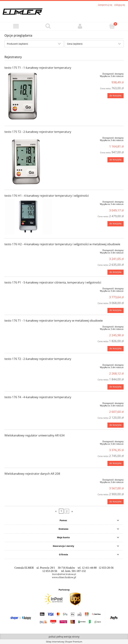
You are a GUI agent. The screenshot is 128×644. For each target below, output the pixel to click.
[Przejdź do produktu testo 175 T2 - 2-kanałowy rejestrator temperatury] (28, 160)
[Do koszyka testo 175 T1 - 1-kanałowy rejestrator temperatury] (115, 96)
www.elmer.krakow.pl (64, 577)
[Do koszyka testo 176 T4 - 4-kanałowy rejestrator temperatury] (115, 425)
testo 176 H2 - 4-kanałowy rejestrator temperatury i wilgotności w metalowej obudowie (62, 244)
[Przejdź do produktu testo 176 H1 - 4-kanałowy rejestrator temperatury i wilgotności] (28, 216)
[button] (16, 26)
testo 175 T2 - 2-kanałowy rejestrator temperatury (38, 132)
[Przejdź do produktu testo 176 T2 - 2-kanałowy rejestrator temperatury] (28, 364)
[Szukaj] (48, 26)
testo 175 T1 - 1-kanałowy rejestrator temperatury (38, 68)
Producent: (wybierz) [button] (17, 44)
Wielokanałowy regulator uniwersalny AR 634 (35, 435)
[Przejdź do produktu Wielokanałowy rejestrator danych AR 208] (28, 479)
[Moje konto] (80, 26)
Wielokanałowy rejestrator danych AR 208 (32, 474)
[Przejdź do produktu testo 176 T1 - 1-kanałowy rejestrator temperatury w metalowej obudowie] (28, 326)
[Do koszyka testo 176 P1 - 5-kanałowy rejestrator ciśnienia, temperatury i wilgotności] (115, 310)
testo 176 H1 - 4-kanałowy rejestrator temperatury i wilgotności (47, 196)
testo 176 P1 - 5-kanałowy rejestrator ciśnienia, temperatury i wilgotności (53, 282)
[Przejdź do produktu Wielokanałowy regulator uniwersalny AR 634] (28, 441)
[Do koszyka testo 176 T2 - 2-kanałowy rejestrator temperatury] (115, 387)
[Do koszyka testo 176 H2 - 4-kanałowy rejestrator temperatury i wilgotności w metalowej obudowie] (115, 272)
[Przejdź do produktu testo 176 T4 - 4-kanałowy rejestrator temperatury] (28, 403)
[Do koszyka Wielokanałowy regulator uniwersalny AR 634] (115, 463)
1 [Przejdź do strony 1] (61, 511)
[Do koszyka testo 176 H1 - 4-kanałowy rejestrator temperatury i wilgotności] (115, 224)
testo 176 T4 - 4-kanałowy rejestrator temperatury (38, 397)
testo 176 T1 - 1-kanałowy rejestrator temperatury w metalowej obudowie (54, 320)
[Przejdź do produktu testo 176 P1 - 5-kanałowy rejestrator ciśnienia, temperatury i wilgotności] (28, 288)
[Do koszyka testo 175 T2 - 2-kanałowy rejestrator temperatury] (115, 160)
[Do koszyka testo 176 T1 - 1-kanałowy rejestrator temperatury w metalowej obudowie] (115, 349)
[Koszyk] (112, 26)
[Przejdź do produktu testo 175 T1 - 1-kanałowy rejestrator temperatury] (28, 96)
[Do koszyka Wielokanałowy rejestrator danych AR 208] (115, 502)
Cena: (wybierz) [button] (75, 44)
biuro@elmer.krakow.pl (64, 574)
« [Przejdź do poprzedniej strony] (56, 511)
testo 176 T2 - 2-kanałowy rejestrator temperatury (38, 359)
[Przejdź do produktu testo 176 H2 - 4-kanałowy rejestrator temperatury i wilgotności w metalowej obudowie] (28, 250)
